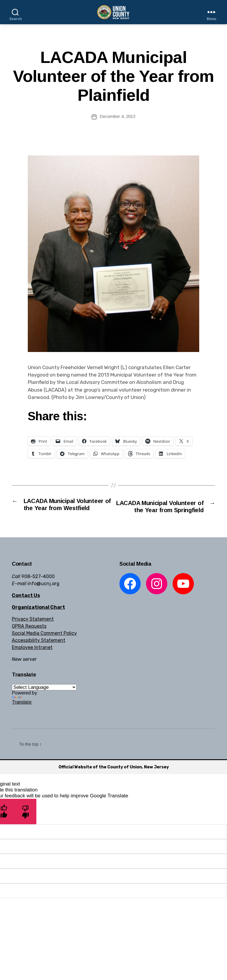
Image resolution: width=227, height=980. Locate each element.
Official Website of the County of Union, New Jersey (114, 776)
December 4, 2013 (117, 116)
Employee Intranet (32, 657)
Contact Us (26, 605)
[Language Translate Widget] (44, 697)
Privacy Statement (33, 628)
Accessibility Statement (39, 650)
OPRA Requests (29, 636)
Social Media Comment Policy (44, 643)
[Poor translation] (26, 821)
